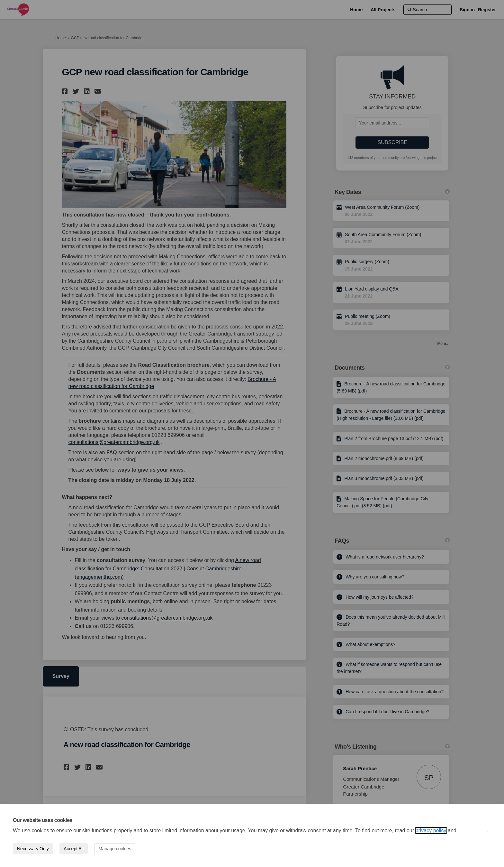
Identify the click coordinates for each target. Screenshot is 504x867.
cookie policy (472, 830)
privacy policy (431, 830)
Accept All (73, 849)
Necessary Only (33, 849)
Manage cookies (115, 849)
